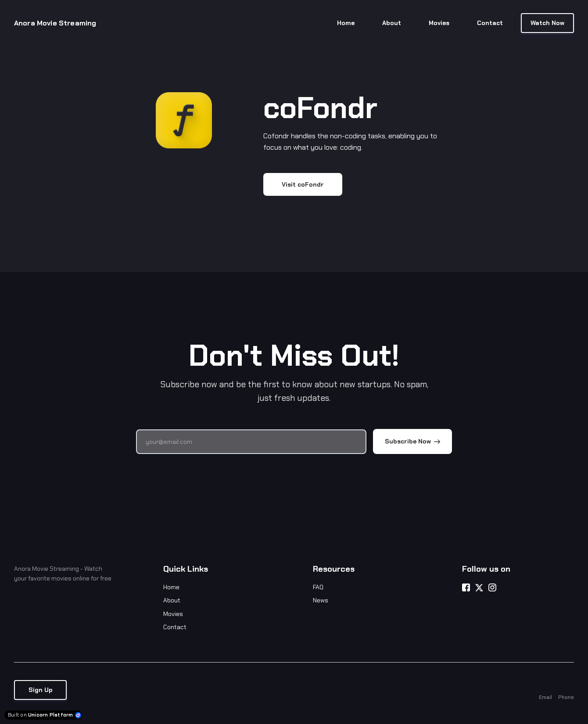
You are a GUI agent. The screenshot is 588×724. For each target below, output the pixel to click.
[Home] (61, 23)
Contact (175, 627)
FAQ (318, 587)
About (172, 600)
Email (545, 697)
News (321, 600)
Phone (566, 697)
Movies (173, 614)
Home (171, 587)
